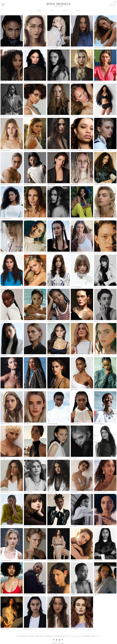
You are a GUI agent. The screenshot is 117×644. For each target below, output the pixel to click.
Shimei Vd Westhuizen (100, 492)
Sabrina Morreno (5, 492)
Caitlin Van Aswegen (53, 116)
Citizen (65, 10)
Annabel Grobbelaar (30, 82)
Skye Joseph (74, 526)
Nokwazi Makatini (52, 424)
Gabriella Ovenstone (100, 184)
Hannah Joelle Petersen (78, 219)
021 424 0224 (74, 636)
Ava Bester (74, 82)
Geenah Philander (6, 219)
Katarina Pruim (52, 287)
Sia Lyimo (3, 526)
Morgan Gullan (5, 390)
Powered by (58, 643)
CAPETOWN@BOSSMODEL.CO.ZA (90, 636)
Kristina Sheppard (99, 287)
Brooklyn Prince (28, 116)
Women (39, 10)
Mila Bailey (74, 355)
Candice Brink (75, 116)
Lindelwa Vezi (4, 321)
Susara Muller (75, 561)
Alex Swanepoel (28, 48)
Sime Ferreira (28, 526)
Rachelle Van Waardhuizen (32, 458)
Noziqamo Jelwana (99, 424)
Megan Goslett (75, 321)
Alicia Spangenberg (53, 48)
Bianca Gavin (98, 82)
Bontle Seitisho (5, 116)
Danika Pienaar (5, 184)
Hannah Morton (99, 219)
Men (52, 10)
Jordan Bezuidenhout (77, 253)
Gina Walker (27, 219)
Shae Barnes (74, 492)
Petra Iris (3, 458)
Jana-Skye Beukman (53, 253)
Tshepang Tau (75, 595)
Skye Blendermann (6, 561)
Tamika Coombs (98, 561)
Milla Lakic (97, 355)
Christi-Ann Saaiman (77, 150)
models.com (113, 5)
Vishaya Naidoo (5, 629)
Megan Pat (97, 321)
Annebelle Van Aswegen (54, 82)
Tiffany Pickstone (52, 595)
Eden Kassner (51, 184)
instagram (113, 4)
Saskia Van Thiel (52, 492)
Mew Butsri (4, 355)
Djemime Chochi (28, 184)
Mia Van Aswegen (29, 355)
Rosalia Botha (75, 458)
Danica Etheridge (99, 150)
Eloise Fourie (74, 184)
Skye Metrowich (99, 526)
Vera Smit (97, 595)
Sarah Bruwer (28, 492)
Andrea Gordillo (75, 48)
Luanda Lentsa (51, 321)
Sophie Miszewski (29, 561)
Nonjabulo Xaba (75, 424)
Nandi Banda (74, 390)
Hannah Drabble (52, 219)
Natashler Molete (99, 390)
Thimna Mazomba (29, 595)
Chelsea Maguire (5, 150)
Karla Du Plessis (29, 287)
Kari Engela (4, 287)
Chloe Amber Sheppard (54, 150)
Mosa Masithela (28, 390)
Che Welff (97, 116)
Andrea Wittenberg (100, 48)
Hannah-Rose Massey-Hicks (8, 253)
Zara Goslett (51, 629)
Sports (78, 10)
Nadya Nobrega (52, 390)
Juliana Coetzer (99, 253)
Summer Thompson (52, 561)
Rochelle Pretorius (53, 458)
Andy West (4, 82)
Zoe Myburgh (74, 629)
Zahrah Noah (28, 629)
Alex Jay (3, 48)
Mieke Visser (51, 355)
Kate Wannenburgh (76, 287)
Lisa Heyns (27, 321)
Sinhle (49, 526)
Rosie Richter (98, 458)
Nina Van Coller (5, 424)
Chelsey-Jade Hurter (30, 150)
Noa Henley (27, 424)
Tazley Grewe (4, 595)
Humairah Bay (28, 253)
